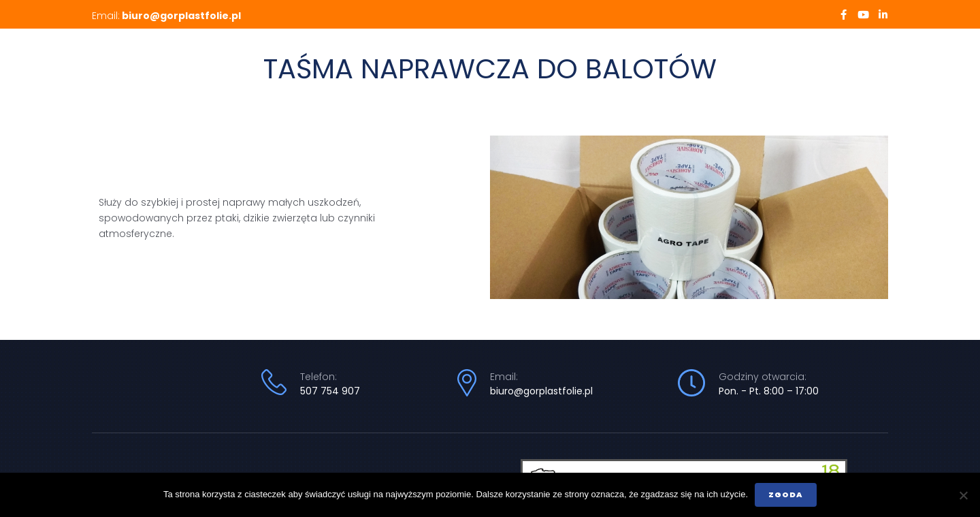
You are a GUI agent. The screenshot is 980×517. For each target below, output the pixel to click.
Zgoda (786, 495)
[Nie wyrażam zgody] (963, 495)
